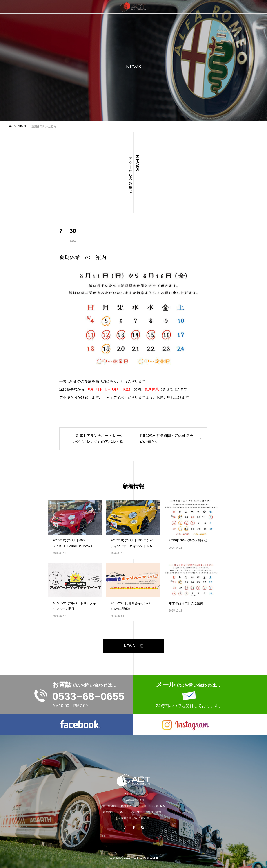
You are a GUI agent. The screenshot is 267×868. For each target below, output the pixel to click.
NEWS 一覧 (133, 646)
